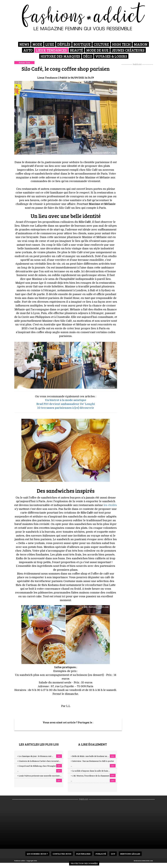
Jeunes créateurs (128, 50)
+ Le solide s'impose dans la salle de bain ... (90, 771)
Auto (28, 50)
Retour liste (24, 62)
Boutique (82, 44)
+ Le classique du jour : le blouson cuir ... (35, 756)
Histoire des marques (60, 56)
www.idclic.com (147, 861)
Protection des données (84, 863)
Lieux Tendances (51, 50)
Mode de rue (97, 50)
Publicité (101, 854)
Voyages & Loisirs (111, 56)
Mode (37, 44)
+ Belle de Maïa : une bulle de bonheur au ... (90, 756)
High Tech (121, 44)
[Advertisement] (141, 110)
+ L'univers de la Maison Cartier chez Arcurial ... (39, 761)
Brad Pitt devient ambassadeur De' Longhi (66, 404)
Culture (101, 44)
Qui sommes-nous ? (37, 854)
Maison (141, 44)
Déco (88, 56)
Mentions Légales (130, 854)
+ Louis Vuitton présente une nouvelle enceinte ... (39, 776)
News (24, 44)
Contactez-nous (62, 854)
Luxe (50, 44)
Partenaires (83, 854)
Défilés (64, 44)
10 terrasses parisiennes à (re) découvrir (66, 408)
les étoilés (110, 505)
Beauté (76, 50)
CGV (113, 854)
